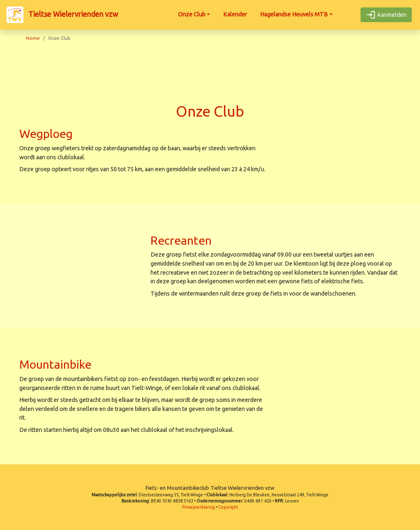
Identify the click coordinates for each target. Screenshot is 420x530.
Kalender (235, 14)
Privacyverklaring (199, 507)
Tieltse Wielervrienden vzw (62, 15)
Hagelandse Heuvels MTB (294, 14)
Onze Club (192, 14)
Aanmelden (386, 15)
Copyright (228, 507)
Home (33, 38)
